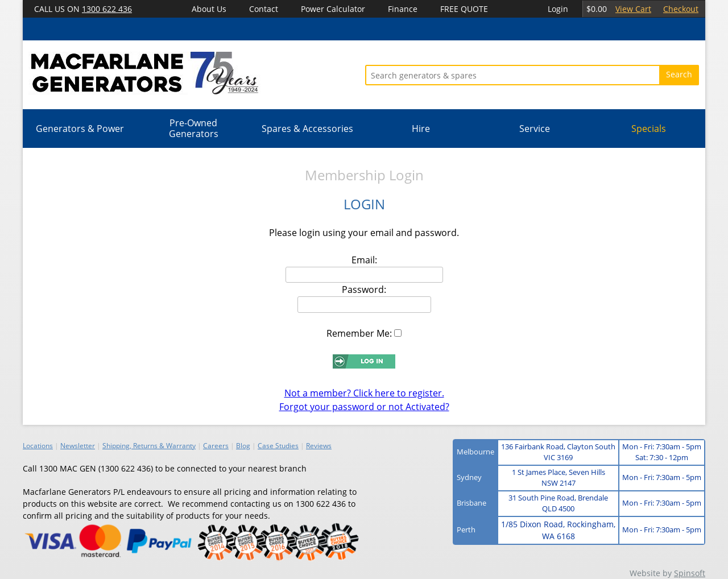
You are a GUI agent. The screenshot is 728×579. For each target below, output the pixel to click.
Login (558, 9)
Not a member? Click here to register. (364, 393)
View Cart (633, 9)
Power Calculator (333, 9)
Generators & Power (80, 129)
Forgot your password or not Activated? (364, 407)
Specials (649, 129)
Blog (243, 446)
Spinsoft (690, 573)
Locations (38, 446)
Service (535, 129)
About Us (209, 9)
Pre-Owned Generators (194, 128)
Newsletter (78, 446)
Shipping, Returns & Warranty (149, 446)
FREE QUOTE (464, 9)
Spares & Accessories (307, 129)
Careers (216, 446)
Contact (264, 9)
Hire (421, 129)
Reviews (319, 446)
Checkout (681, 9)
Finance (403, 9)
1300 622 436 (107, 9)
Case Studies (278, 446)
